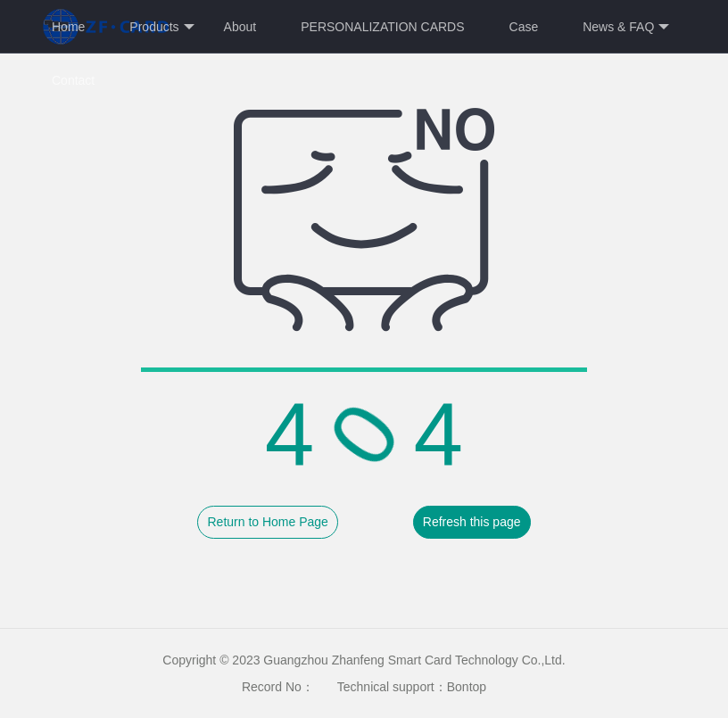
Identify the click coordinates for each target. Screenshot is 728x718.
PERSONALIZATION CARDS (382, 27)
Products (161, 27)
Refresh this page (472, 522)
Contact (73, 80)
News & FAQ (626, 27)
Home (68, 27)
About (240, 27)
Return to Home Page (267, 522)
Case (524, 27)
